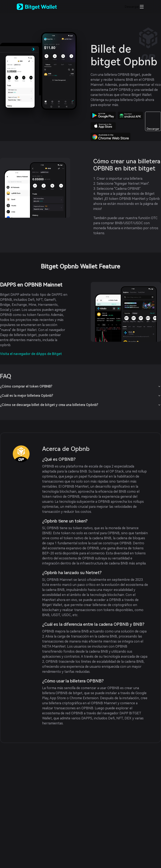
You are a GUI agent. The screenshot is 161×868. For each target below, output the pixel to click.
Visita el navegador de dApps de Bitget (31, 354)
